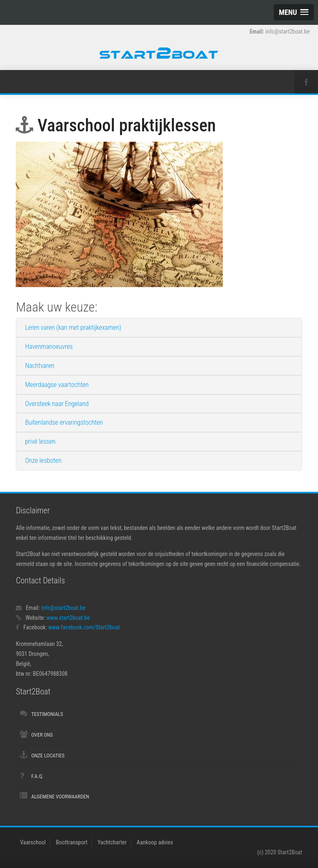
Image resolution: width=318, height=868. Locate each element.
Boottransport (72, 842)
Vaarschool (33, 842)
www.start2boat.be (68, 618)
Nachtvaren (40, 366)
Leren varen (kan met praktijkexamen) (73, 328)
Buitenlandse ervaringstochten (64, 422)
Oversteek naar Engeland (57, 404)
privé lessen (40, 441)
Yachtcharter (112, 842)
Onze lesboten (43, 461)
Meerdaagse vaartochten (57, 385)
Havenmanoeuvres (49, 347)
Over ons (42, 735)
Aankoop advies (155, 842)
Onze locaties (48, 756)
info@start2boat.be (64, 608)
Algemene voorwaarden (60, 797)
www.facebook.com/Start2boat (84, 627)
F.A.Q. (37, 776)
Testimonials (47, 714)
